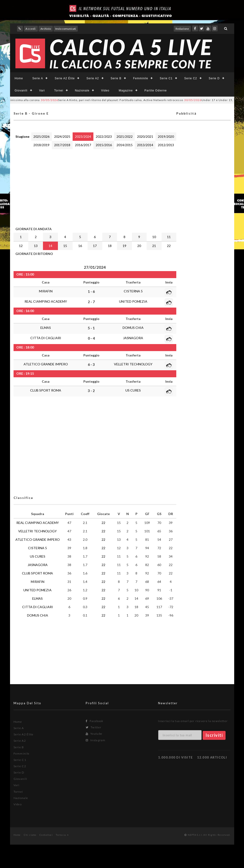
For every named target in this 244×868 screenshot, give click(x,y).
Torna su (62, 835)
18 (110, 246)
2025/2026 (41, 136)
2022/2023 (104, 136)
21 (154, 246)
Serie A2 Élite (65, 78)
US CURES (133, 390)
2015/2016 (104, 145)
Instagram (95, 740)
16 (80, 246)
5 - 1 (91, 328)
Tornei (59, 91)
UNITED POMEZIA (133, 301)
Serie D (214, 78)
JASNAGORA (133, 338)
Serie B (116, 78)
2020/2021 (145, 136)
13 (36, 246)
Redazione (182, 29)
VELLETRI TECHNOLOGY (133, 364)
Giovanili (21, 91)
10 (154, 237)
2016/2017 (83, 145)
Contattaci (46, 835)
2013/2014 (145, 145)
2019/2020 (166, 136)
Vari (42, 91)
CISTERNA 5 (133, 291)
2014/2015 (125, 145)
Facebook (94, 721)
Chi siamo (30, 835)
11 (169, 237)
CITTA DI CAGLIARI (46, 338)
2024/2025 (62, 136)
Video (105, 91)
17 (95, 246)
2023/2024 (83, 136)
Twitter (94, 727)
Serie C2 (191, 78)
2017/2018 (62, 145)
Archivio (46, 29)
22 (169, 246)
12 (21, 246)
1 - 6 (91, 291)
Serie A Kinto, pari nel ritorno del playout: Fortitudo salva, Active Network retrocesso (132, 100)
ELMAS (46, 328)
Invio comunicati (66, 29)
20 (139, 246)
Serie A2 (93, 78)
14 (50, 246)
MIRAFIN (46, 291)
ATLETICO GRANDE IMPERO (46, 364)
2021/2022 (125, 136)
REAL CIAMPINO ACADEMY (46, 301)
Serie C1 (166, 78)
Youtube (94, 734)
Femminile (141, 78)
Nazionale (82, 91)
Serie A (38, 78)
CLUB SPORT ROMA (46, 390)
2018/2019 (41, 145)
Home (19, 78)
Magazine (126, 91)
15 (65, 246)
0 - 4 (91, 338)
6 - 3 (91, 364)
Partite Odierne (156, 91)
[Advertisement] (95, 187)
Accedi (31, 29)
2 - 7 (91, 302)
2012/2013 (166, 145)
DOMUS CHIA (133, 328)
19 (124, 246)
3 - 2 (91, 391)
